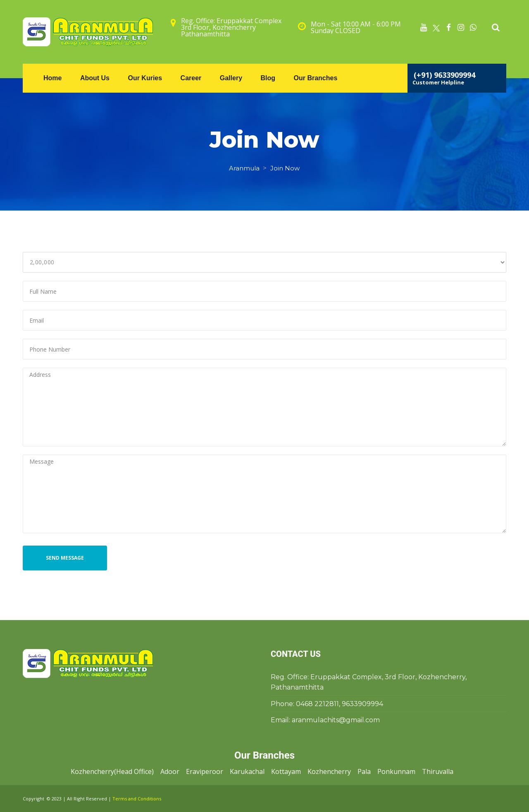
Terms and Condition (137, 799)
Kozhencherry (329, 771)
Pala (364, 771)
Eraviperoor (205, 771)
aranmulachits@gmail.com (336, 720)
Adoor (170, 771)
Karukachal (247, 771)
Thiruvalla (438, 771)
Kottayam (286, 771)
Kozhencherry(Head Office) (112, 771)
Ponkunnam (396, 771)
